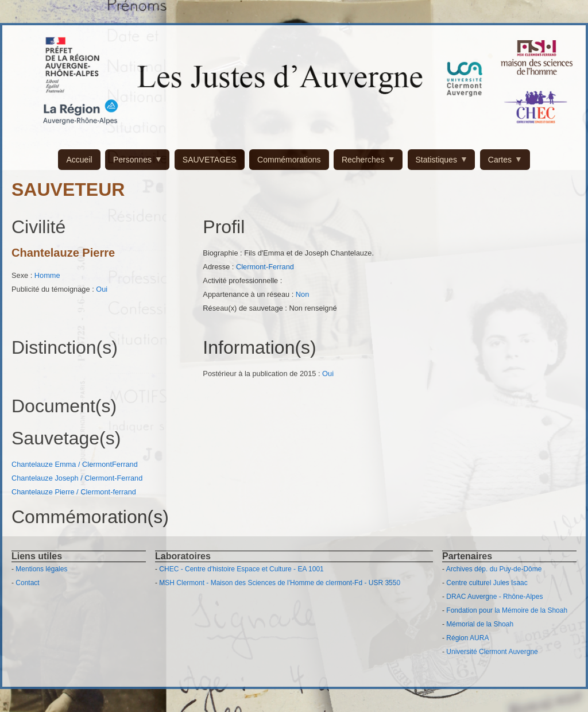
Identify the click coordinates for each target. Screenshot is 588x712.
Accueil (79, 160)
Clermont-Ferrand (265, 267)
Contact (27, 583)
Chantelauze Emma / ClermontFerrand (75, 464)
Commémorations (289, 160)
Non (302, 294)
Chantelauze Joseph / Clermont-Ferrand (77, 478)
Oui (102, 289)
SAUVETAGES (210, 160)
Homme (47, 275)
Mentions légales (41, 569)
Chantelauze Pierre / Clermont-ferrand (74, 492)
